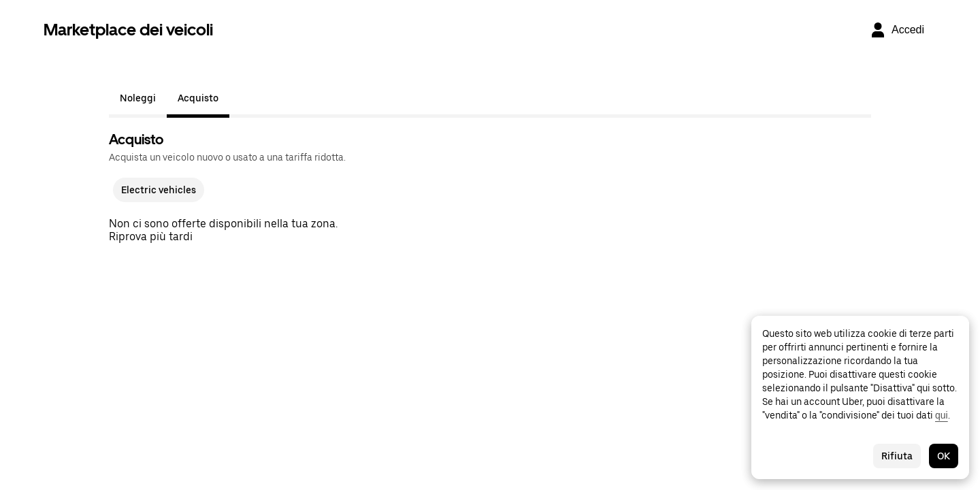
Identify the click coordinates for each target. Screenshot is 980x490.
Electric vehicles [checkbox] (159, 190)
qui (942, 415)
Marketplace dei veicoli (128, 30)
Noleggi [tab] (138, 98)
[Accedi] (897, 30)
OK (944, 456)
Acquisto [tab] (198, 98)
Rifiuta (897, 456)
